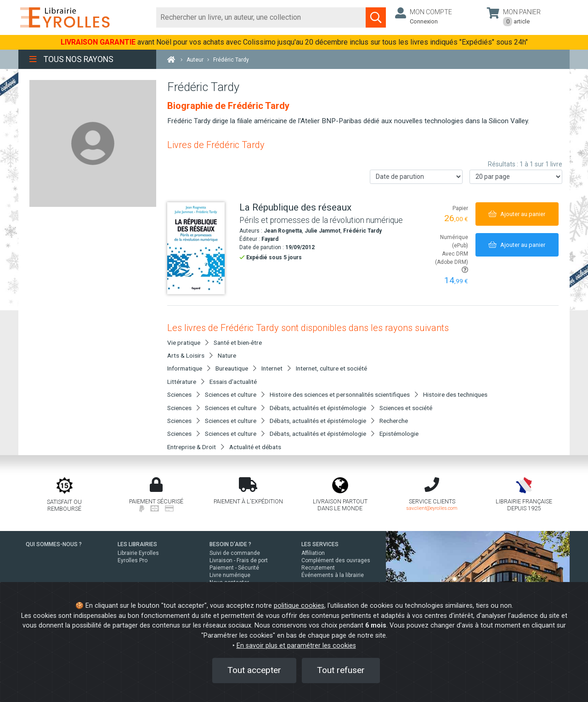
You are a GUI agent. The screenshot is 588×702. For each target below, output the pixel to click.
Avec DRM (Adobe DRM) (452, 262)
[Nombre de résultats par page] (516, 177)
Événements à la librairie (333, 575)
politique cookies (299, 606)
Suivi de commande (235, 553)
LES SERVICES (320, 544)
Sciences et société (406, 408)
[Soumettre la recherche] (376, 17)
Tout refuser (341, 670)
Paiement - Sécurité (234, 568)
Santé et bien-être (238, 342)
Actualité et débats (255, 447)
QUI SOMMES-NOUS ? (54, 544)
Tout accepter (254, 670)
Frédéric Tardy (362, 231)
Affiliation (313, 553)
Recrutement (318, 568)
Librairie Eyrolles (138, 553)
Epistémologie (399, 434)
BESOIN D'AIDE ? (230, 544)
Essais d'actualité (233, 382)
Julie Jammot (322, 231)
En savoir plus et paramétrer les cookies (296, 646)
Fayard (270, 239)
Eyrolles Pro (133, 560)
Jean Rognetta (283, 231)
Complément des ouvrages (336, 560)
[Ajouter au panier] (517, 214)
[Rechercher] (261, 17)
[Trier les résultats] (416, 177)
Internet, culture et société (331, 368)
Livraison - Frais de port (239, 560)
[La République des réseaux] (200, 248)
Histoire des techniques (455, 394)
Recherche (394, 421)
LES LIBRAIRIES (137, 544)
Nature (227, 355)
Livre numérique (230, 575)
